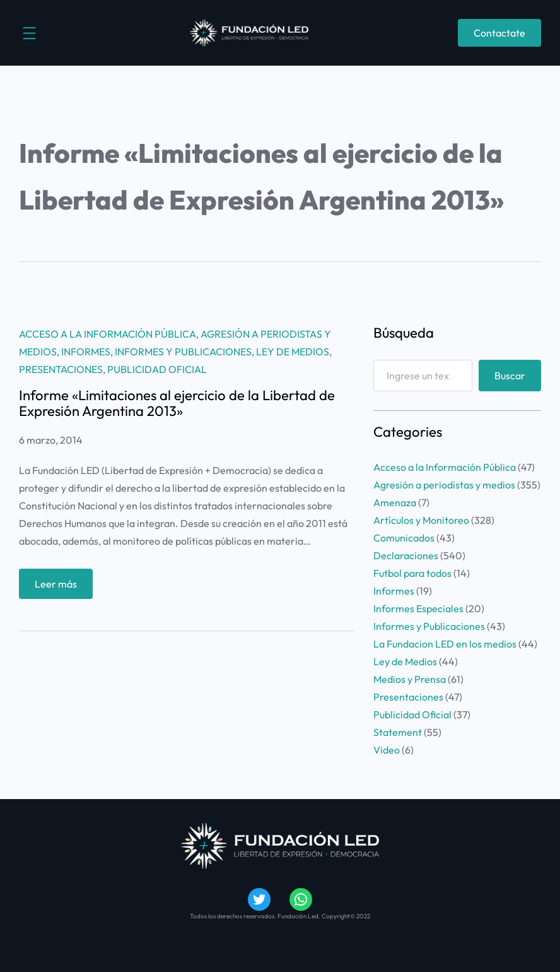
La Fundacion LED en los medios (445, 644)
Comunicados (404, 538)
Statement (398, 732)
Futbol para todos (412, 573)
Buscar (510, 376)
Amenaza (395, 502)
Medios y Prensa (410, 679)
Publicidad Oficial (157, 369)
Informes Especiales (418, 608)
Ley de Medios (293, 352)
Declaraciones (406, 555)
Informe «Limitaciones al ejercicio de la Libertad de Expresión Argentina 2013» (177, 403)
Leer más (60, 587)
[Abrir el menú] (29, 33)
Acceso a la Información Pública (108, 334)
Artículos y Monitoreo (421, 520)
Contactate (499, 33)
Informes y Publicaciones (183, 352)
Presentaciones (61, 369)
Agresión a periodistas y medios (444, 485)
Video (387, 750)
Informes (86, 352)
